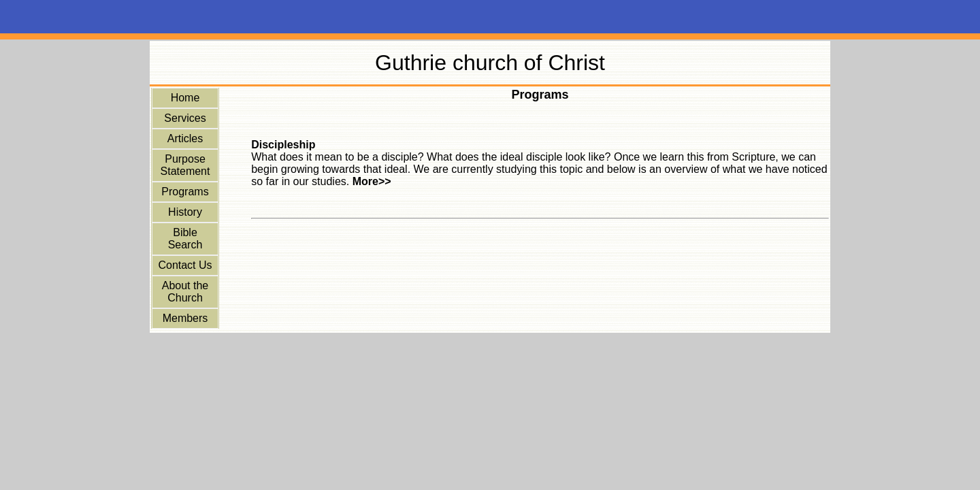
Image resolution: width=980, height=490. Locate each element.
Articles (185, 138)
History (185, 212)
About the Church (185, 292)
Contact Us (185, 265)
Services (185, 118)
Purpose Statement (185, 165)
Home (185, 98)
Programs (185, 192)
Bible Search (185, 239)
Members (185, 318)
